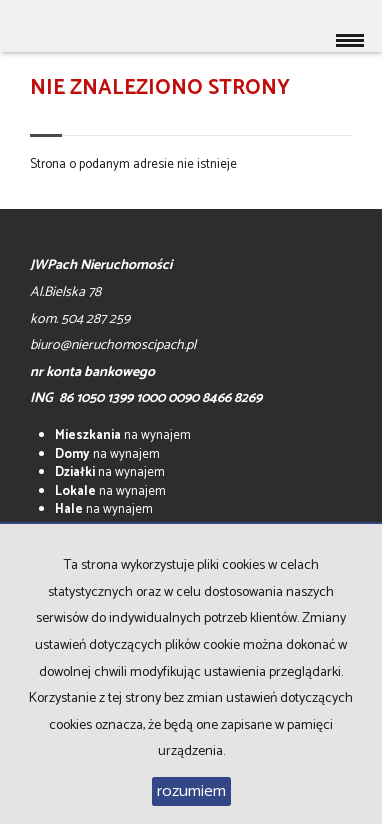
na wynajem (123, 435)
